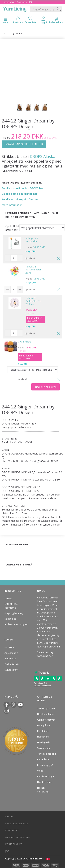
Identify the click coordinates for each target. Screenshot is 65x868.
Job (7, 851)
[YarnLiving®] (15, 9)
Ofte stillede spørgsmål (11, 606)
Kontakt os (10, 619)
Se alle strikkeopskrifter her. (21, 199)
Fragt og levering (14, 613)
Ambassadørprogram (15, 624)
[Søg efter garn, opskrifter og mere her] (59, 9)
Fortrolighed (14, 844)
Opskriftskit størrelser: (12, 228)
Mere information (12, 205)
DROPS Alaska (42, 156)
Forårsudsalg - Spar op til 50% (17, 2)
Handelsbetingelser (18, 837)
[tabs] (56, 21)
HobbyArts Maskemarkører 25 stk (33, 270)
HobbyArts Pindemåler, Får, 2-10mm (33, 301)
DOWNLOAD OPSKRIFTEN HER (24, 144)
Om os (8, 598)
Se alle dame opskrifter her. (20, 194)
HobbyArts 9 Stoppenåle (32, 240)
